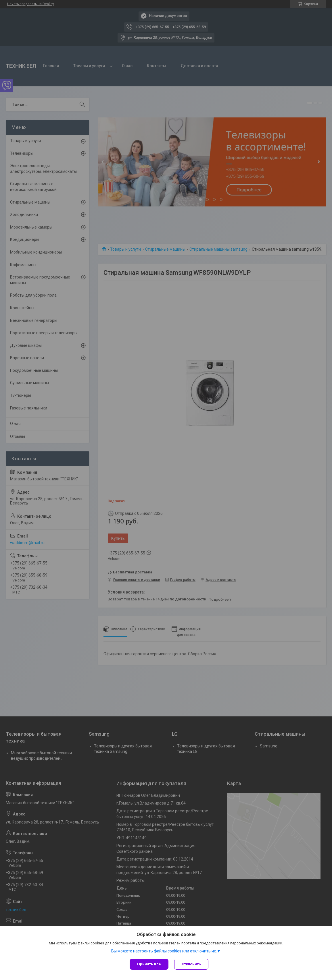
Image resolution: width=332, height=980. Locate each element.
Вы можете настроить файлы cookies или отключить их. (164, 951)
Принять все (149, 964)
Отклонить (191, 964)
